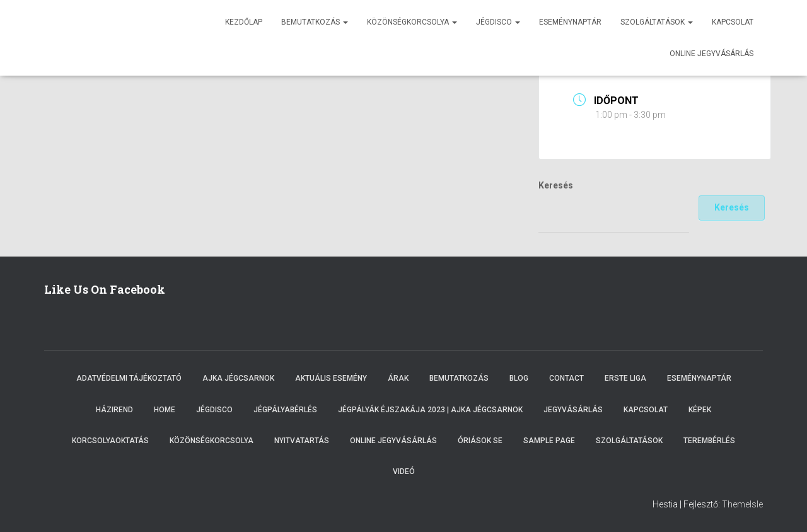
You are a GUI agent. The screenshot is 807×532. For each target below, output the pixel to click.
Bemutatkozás (315, 22)
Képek (700, 410)
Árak (398, 378)
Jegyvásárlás (573, 410)
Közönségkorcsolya (412, 22)
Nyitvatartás (302, 441)
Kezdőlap (244, 22)
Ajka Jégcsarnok (238, 378)
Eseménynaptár (570, 22)
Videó (404, 471)
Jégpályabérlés (285, 410)
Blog (519, 378)
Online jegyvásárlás (711, 54)
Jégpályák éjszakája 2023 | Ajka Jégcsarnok (430, 410)
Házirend (114, 410)
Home (165, 410)
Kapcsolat (733, 22)
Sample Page (549, 441)
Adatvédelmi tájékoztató (129, 378)
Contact (566, 378)
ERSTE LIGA (625, 378)
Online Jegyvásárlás (393, 441)
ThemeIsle (742, 504)
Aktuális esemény (331, 378)
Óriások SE (480, 441)
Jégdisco (498, 22)
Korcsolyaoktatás (110, 441)
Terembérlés (709, 441)
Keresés (556, 185)
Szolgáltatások (657, 22)
